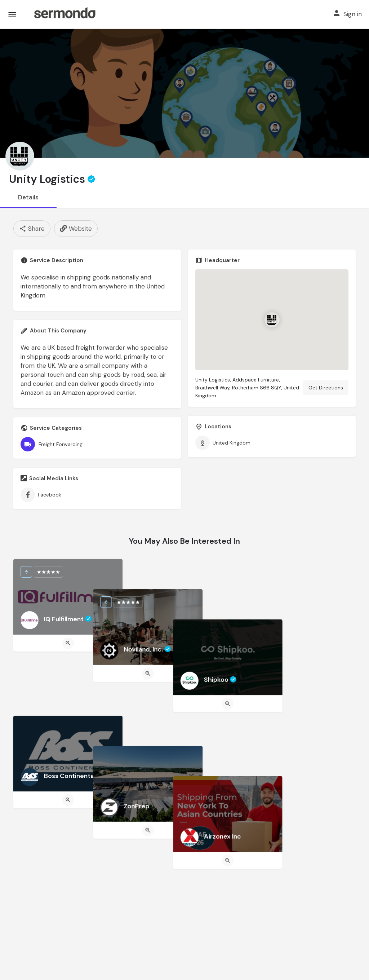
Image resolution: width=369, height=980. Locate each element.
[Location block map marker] (272, 320)
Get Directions (326, 388)
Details (28, 197)
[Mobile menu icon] (12, 15)
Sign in (353, 14)
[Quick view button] (68, 643)
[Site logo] (65, 14)
